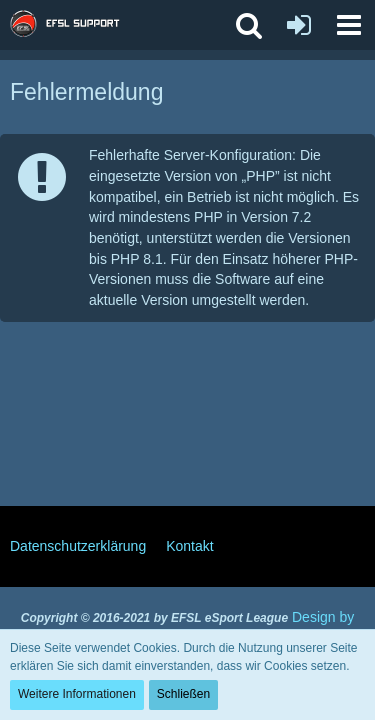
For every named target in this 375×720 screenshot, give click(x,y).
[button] (349, 25)
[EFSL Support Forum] (74, 25)
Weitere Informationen (77, 694)
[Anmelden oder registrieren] (299, 25)
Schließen (183, 694)
